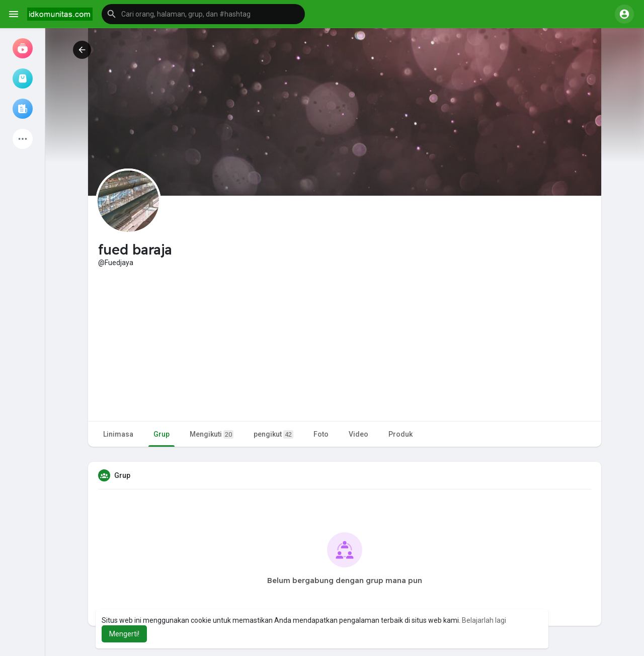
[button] (203, 14)
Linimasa (118, 434)
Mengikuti (212, 434)
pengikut (273, 434)
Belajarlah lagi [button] (484, 620)
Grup (162, 434)
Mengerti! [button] (124, 634)
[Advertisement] (345, 343)
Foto (321, 434)
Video (358, 434)
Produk (400, 434)
